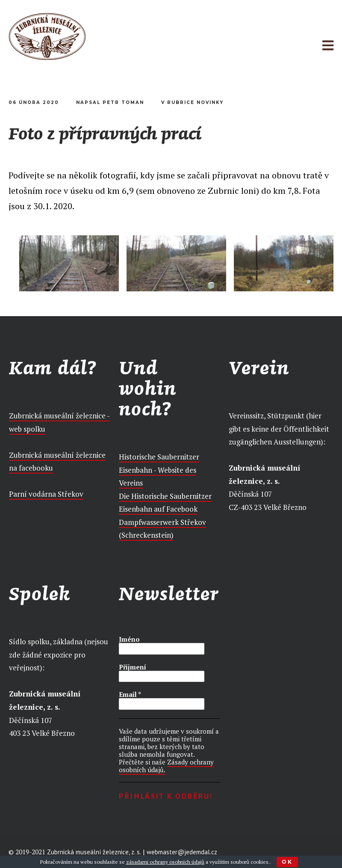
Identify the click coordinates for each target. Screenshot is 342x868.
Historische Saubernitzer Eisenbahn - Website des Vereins (159, 470)
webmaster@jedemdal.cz (182, 852)
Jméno (129, 639)
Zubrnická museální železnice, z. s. (94, 852)
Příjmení (133, 667)
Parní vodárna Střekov (46, 494)
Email (130, 694)
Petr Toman (123, 102)
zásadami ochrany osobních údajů (165, 862)
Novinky (210, 102)
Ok (287, 862)
